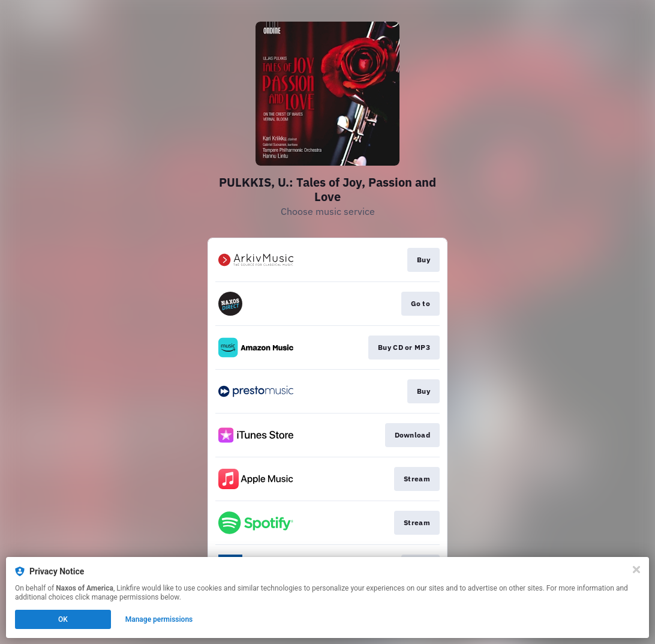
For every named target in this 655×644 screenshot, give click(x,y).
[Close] (636, 570)
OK (63, 619)
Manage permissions (159, 619)
